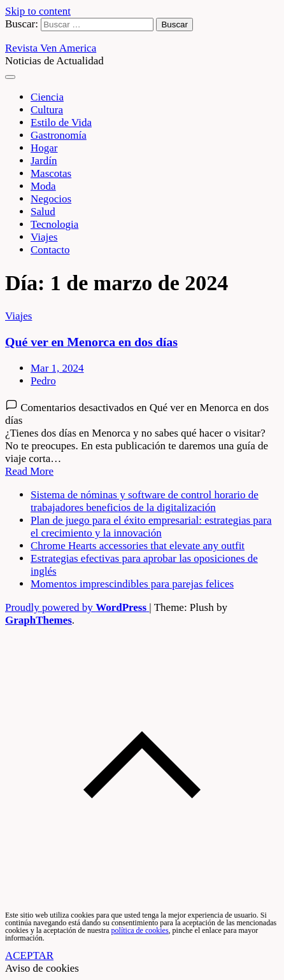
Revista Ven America (51, 48)
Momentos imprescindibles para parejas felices (132, 584)
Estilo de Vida (61, 122)
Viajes (44, 237)
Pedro (43, 381)
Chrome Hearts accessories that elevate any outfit (138, 546)
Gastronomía (59, 135)
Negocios (51, 199)
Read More (29, 471)
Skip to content (38, 11)
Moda (43, 186)
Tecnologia (54, 224)
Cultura (47, 110)
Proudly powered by (77, 607)
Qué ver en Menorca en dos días (91, 342)
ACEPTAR (29, 955)
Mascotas (51, 173)
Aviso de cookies (42, 968)
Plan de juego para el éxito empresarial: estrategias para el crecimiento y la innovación (151, 527)
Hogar (44, 148)
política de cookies (140, 930)
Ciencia (47, 97)
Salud (43, 212)
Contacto (50, 250)
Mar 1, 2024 (57, 368)
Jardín (44, 161)
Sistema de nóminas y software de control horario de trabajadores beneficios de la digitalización (145, 501)
